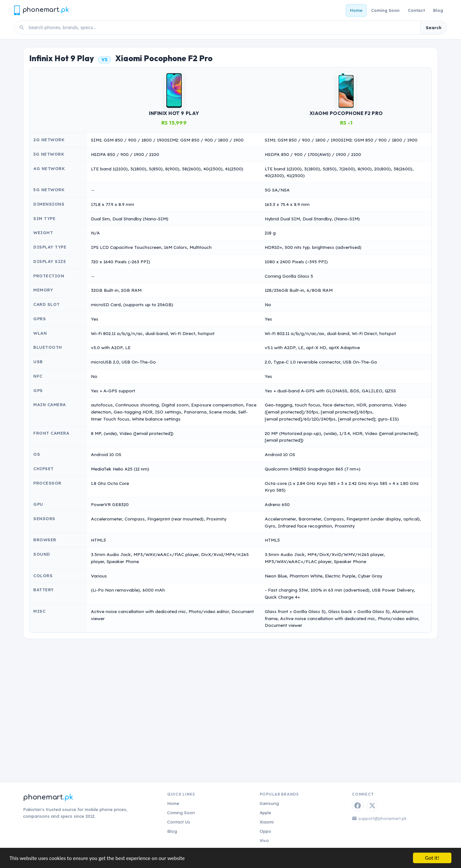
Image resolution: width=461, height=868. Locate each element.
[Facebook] (358, 806)
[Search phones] (222, 28)
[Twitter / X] (372, 806)
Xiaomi (267, 822)
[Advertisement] (230, 699)
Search (434, 28)
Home (356, 10)
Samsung (269, 803)
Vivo (264, 840)
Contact (416, 10)
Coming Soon (385, 10)
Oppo (265, 831)
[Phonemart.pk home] (41, 10)
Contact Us (179, 822)
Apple (265, 813)
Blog (438, 10)
